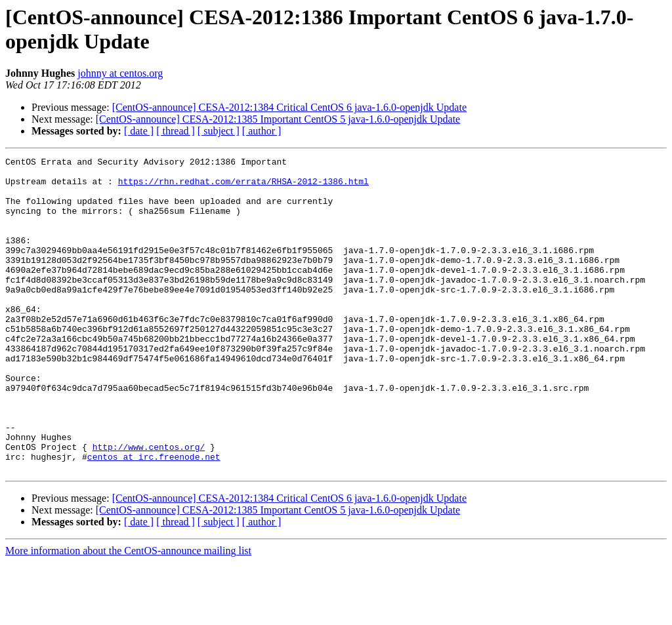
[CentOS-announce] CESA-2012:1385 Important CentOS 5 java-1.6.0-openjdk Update (278, 119)
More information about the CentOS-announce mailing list (128, 614)
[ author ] (262, 131)
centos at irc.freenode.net (154, 517)
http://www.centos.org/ (149, 506)
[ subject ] (219, 131)
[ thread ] (176, 131)
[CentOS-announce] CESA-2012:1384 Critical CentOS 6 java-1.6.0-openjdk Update (289, 107)
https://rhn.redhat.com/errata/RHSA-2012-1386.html (243, 187)
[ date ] (139, 131)
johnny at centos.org (120, 73)
